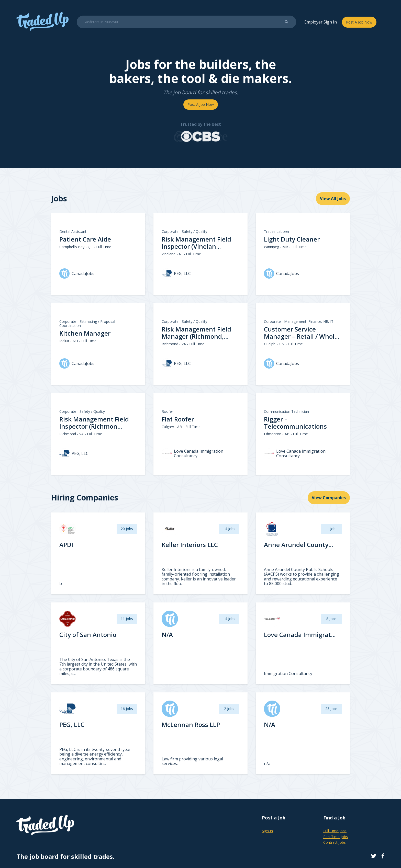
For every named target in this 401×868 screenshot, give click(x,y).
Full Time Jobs (335, 831)
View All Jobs (333, 199)
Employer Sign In (321, 22)
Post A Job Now (359, 22)
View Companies (329, 498)
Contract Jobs (335, 842)
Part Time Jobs (336, 837)
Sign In (267, 831)
